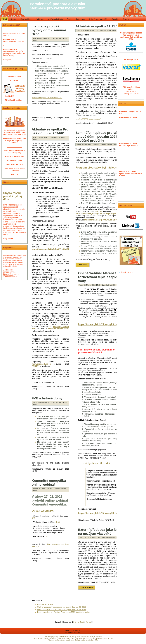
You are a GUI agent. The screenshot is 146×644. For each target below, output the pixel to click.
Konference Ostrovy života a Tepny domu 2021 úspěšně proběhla (64, 612)
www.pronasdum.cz (41, 364)
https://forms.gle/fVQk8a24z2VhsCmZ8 (50, 249)
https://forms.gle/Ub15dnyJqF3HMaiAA (100, 324)
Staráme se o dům (15, 160)
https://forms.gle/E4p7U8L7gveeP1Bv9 (101, 220)
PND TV (99, 211)
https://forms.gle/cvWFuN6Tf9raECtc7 (47, 98)
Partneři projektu (131, 59)
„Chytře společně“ (11, 218)
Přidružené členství (45, 604)
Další (82, 622)
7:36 (58, 522)
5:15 (33, 518)
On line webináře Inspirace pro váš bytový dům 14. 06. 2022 (62, 610)
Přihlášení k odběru (13, 100)
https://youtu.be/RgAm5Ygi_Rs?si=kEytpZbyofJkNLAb (99, 214)
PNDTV (35, 366)
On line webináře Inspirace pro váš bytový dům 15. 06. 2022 (62, 607)
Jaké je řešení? (87, 587)
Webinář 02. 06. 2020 (15, 164)
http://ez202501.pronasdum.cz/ (88, 119)
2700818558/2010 (10, 276)
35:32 (48, 536)
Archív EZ (9, 96)
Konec (88, 622)
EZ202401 (15, 80)
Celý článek (8, 239)
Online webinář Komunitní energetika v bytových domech (15, 140)
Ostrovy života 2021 (58, 329)
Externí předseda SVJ (15, 157)
